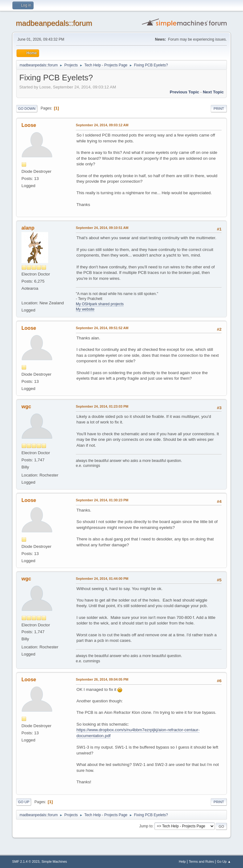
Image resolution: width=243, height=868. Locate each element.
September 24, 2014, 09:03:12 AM (102, 125)
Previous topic (184, 92)
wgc (26, 407)
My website (85, 309)
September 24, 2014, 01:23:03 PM (102, 406)
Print (219, 109)
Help (182, 861)
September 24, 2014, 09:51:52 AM (102, 328)
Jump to (146, 826)
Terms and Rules (201, 861)
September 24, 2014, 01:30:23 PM (102, 500)
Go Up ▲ (224, 861)
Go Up (24, 802)
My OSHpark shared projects (100, 304)
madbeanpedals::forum (54, 23)
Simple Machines (54, 861)
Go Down (27, 109)
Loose (29, 125)
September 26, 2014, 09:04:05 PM (102, 679)
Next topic (213, 92)
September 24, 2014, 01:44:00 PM (102, 579)
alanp (28, 228)
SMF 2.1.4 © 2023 (26, 861)
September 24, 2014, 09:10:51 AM (102, 228)
